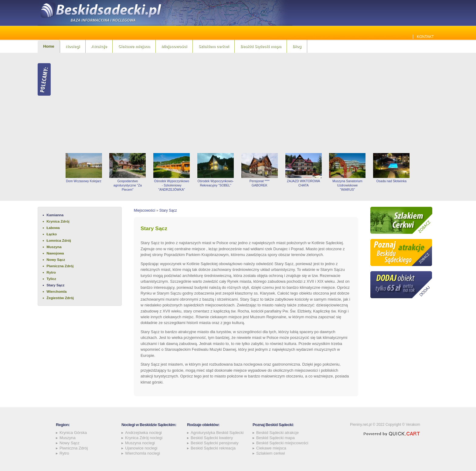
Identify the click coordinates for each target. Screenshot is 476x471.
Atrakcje (99, 46)
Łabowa (53, 228)
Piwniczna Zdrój (60, 266)
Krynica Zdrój (58, 221)
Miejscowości (174, 46)
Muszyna (54, 247)
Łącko (52, 234)
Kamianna (55, 215)
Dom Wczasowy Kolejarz (83, 181)
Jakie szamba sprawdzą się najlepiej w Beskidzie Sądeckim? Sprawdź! (339, 37)
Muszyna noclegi (140, 443)
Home (49, 46)
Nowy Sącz (56, 259)
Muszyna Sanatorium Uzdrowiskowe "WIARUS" (347, 185)
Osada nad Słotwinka (391, 181)
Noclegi (73, 46)
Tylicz (51, 279)
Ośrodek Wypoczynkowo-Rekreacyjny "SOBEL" (215, 183)
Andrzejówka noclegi (143, 433)
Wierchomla (56, 291)
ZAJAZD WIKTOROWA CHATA (303, 183)
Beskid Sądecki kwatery (212, 438)
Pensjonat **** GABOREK (260, 183)
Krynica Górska (73, 433)
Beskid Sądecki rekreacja (213, 448)
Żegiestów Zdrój (60, 298)
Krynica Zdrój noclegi (144, 438)
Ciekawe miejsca (134, 46)
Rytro (51, 272)
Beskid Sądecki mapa (261, 46)
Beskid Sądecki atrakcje (277, 433)
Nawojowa (55, 253)
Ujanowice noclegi (141, 448)
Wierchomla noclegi (143, 453)
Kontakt (425, 37)
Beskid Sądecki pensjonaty (215, 443)
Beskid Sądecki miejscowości (282, 443)
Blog (297, 46)
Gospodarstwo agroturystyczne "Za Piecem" (128, 185)
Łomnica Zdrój (59, 240)
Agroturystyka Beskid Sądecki (217, 433)
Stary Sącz (55, 285)
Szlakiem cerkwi (214, 46)
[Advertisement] (250, 103)
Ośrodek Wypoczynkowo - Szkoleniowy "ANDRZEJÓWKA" (172, 185)
